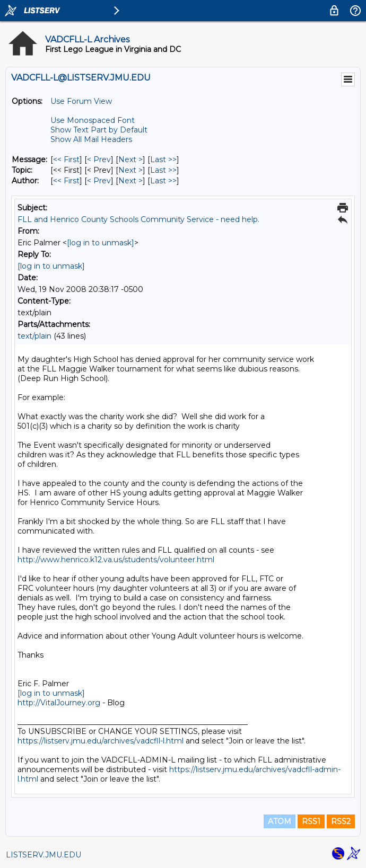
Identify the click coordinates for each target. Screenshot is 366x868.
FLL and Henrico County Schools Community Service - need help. (138, 219)
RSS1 (311, 821)
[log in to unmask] (101, 243)
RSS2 (341, 821)
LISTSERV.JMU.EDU (43, 855)
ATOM (280, 821)
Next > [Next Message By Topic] (130, 170)
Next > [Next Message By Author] (130, 181)
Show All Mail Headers (91, 139)
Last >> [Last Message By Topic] (163, 170)
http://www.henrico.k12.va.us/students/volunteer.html (116, 560)
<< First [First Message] (66, 160)
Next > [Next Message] (130, 160)
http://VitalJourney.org (59, 703)
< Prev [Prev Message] (99, 160)
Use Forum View (81, 101)
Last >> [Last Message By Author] (163, 181)
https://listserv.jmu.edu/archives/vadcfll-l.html (101, 741)
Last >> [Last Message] (163, 160)
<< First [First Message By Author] (66, 181)
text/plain (34, 336)
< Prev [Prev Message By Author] (99, 181)
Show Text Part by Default (99, 130)
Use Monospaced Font (93, 120)
